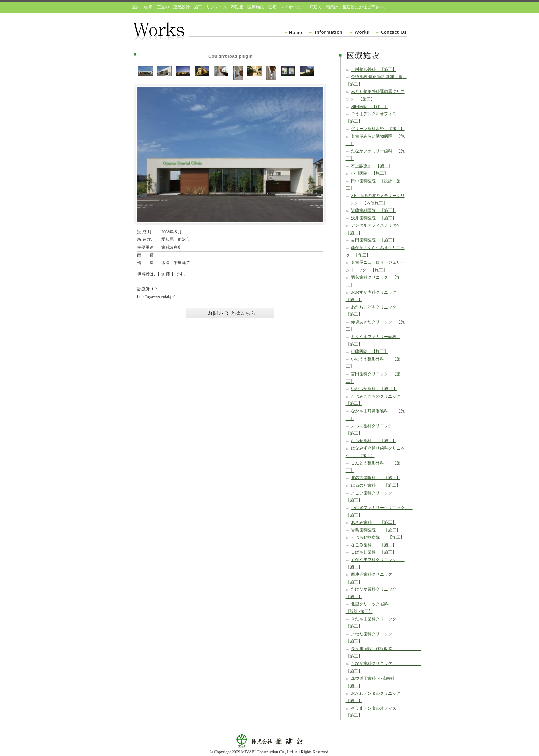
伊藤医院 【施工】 (370, 352)
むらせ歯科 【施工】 (374, 441)
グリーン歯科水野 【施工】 (378, 129)
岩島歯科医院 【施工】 (376, 530)
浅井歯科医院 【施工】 (374, 218)
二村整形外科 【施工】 (374, 69)
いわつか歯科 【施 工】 (374, 389)
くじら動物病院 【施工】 (378, 537)
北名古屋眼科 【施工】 (376, 478)
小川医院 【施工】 (370, 173)
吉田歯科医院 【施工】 (374, 240)
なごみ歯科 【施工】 (374, 545)
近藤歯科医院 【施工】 (374, 210)
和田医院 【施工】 (370, 107)
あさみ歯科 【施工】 (374, 522)
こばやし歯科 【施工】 (374, 552)
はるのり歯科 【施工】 (376, 485)
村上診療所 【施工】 (372, 166)
